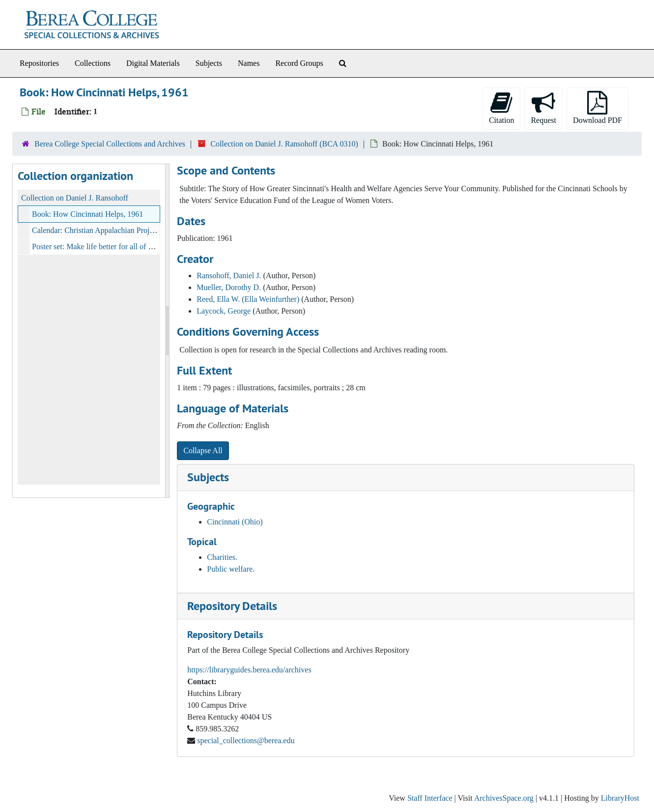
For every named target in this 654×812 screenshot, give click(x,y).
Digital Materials (153, 63)
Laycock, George (224, 311)
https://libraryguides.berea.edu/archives (249, 670)
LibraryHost (620, 798)
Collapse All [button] (203, 450)
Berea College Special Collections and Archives (110, 144)
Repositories (39, 63)
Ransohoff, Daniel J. (229, 275)
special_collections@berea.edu (246, 740)
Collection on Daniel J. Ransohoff (75, 198)
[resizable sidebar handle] (167, 331)
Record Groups (299, 63)
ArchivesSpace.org (504, 798)
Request (543, 108)
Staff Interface (430, 798)
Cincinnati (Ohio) (235, 522)
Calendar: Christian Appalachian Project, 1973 (105, 230)
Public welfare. (231, 569)
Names (249, 63)
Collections (93, 63)
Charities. (222, 557)
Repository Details (232, 606)
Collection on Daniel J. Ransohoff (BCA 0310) (284, 144)
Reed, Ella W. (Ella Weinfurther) (248, 299)
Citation (502, 108)
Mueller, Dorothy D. (229, 287)
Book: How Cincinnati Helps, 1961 (87, 214)
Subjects (209, 63)
